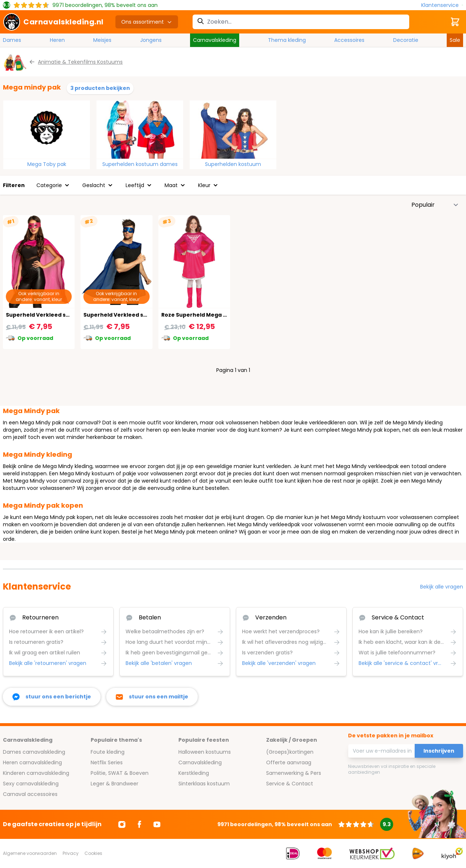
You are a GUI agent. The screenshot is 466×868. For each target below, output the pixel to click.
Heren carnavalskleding (32, 762)
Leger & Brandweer (114, 784)
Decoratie (406, 40)
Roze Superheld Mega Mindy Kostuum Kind (220, 315)
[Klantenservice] (442, 5)
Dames (12, 40)
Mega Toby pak (47, 164)
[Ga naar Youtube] (157, 824)
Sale (455, 40)
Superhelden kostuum (233, 164)
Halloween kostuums (205, 752)
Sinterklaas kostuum (204, 784)
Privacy (71, 853)
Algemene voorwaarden (30, 853)
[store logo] (53, 22)
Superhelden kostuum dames (140, 164)
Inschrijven (439, 751)
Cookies (93, 853)
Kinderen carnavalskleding (36, 773)
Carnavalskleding (215, 40)
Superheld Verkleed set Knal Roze (53, 315)
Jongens (151, 40)
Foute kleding (108, 752)
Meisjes (102, 40)
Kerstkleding (194, 773)
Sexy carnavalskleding (31, 784)
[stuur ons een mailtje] (152, 697)
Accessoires (349, 40)
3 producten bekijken (100, 88)
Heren (57, 40)
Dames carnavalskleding (34, 752)
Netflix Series (107, 762)
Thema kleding (287, 40)
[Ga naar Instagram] (122, 824)
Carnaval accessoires (30, 794)
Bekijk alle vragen (442, 587)
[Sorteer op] (435, 205)
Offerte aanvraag (289, 762)
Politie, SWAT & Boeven (120, 773)
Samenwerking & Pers (294, 773)
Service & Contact (290, 784)
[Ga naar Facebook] (139, 824)
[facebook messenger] (52, 697)
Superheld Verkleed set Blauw (125, 315)
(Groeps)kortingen (290, 752)
